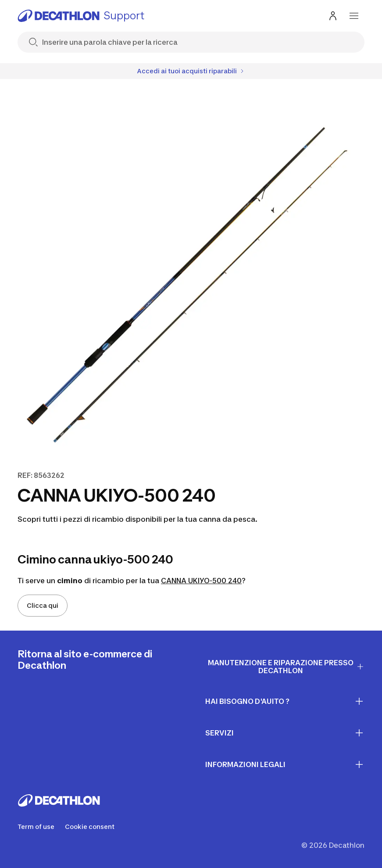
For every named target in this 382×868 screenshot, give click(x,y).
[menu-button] (354, 16)
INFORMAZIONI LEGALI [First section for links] (285, 764)
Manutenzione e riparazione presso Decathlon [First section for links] (286, 667)
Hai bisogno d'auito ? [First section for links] (285, 701)
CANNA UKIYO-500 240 (201, 581)
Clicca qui (43, 605)
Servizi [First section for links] (285, 733)
